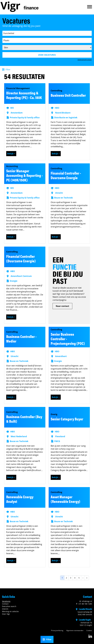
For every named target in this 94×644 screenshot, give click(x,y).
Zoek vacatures (47, 55)
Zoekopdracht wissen (85, 60)
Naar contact (62, 306)
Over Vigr (6, 614)
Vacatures (6, 601)
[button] (90, 7)
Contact (5, 604)
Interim (5, 609)
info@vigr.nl (86, 601)
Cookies (89, 630)
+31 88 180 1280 (84, 604)
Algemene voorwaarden (75, 630)
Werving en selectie (10, 611)
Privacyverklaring (57, 630)
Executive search (9, 606)
